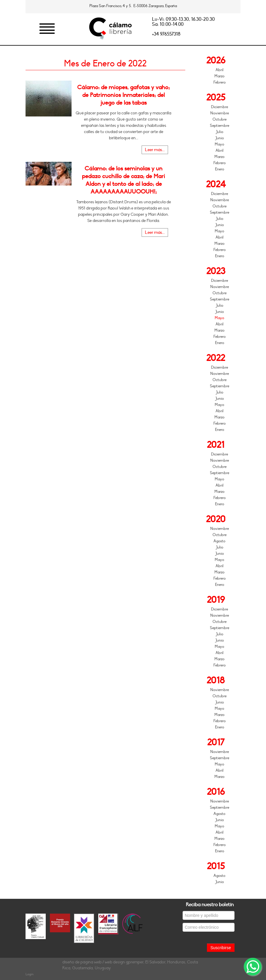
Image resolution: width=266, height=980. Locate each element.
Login (30, 974)
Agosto (219, 541)
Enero (220, 169)
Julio (220, 132)
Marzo (219, 76)
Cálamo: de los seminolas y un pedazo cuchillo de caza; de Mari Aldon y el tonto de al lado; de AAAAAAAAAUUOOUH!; (123, 180)
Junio (220, 138)
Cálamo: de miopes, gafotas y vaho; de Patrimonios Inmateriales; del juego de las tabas (123, 95)
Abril (220, 70)
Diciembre (220, 107)
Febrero (220, 82)
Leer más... (155, 150)
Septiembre (220, 126)
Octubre (220, 119)
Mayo (219, 144)
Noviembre (220, 113)
